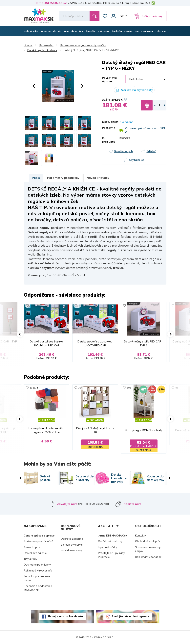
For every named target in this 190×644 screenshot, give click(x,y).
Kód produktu (108, 140)
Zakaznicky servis (72, 545)
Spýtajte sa (137, 160)
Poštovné (108, 128)
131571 (34, 388)
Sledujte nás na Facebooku (65, 616)
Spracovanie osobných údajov (149, 549)
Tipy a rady (30, 559)
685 (129, 388)
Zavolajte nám (67, 504)
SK (122, 16)
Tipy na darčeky (108, 547)
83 (177, 388)
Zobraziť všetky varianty (137, 90)
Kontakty (140, 536)
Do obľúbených (123, 151)
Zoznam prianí (105, 16)
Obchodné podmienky (37, 565)
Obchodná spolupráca (149, 541)
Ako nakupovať (33, 547)
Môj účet (114, 16)
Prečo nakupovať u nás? (38, 541)
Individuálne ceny (71, 550)
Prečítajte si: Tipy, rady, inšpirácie (112, 555)
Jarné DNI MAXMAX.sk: (51, 3)
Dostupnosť (108, 122)
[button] (34, 86)
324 (80, 388)
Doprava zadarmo (72, 539)
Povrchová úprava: (109, 80)
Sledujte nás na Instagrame (130, 616)
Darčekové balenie (35, 553)
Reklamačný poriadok (148, 557)
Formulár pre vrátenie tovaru (37, 578)
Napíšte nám (132, 504)
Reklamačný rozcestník (38, 570)
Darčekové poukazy (110, 541)
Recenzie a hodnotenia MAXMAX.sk (38, 588)
